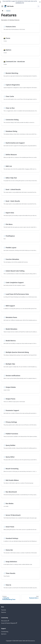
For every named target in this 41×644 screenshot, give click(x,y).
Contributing (5, 632)
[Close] (40, 2)
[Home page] (3, 11)
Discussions (5, 621)
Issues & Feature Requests (9, 623)
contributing (18, 3)
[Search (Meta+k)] (38, 6)
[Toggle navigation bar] (2, 6)
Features (4, 612)
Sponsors (4, 634)
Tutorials (4, 610)
